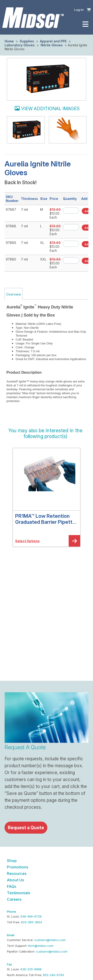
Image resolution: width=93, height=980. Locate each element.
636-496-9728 (31, 916)
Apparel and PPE (53, 41)
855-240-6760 (54, 975)
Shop (12, 861)
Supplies (27, 41)
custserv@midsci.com (50, 940)
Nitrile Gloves (52, 45)
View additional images (50, 109)
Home (9, 41)
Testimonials (19, 893)
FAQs (12, 886)
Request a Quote (26, 828)
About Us (15, 880)
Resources (17, 873)
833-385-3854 (31, 922)
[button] (89, 9)
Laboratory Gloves (20, 45)
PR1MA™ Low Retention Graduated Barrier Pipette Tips (45, 519)
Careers (14, 899)
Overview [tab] (14, 294)
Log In (79, 10)
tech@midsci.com (41, 946)
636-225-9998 (31, 969)
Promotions (18, 867)
